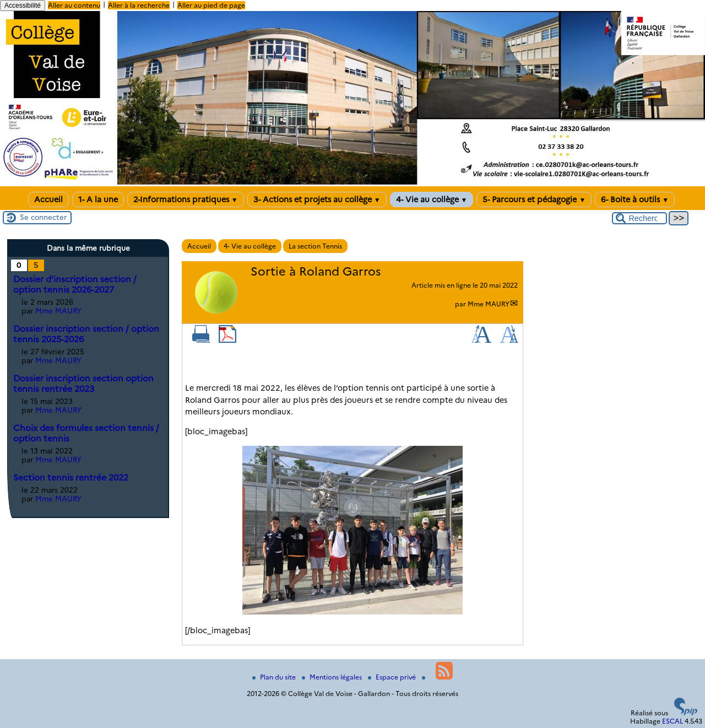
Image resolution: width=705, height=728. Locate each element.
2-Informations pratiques (186, 199)
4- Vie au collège (432, 199)
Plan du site (275, 677)
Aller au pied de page (211, 5)
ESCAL (673, 721)
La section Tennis (315, 246)
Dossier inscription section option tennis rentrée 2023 (83, 384)
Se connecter (43, 217)
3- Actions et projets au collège (317, 199)
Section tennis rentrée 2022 (71, 478)
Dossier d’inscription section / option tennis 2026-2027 (75, 284)
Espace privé (393, 677)
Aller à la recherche (139, 5)
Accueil (48, 199)
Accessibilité (23, 6)
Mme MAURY (489, 304)
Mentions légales (333, 677)
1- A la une (98, 199)
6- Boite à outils (635, 199)
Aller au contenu (74, 5)
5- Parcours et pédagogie (534, 199)
